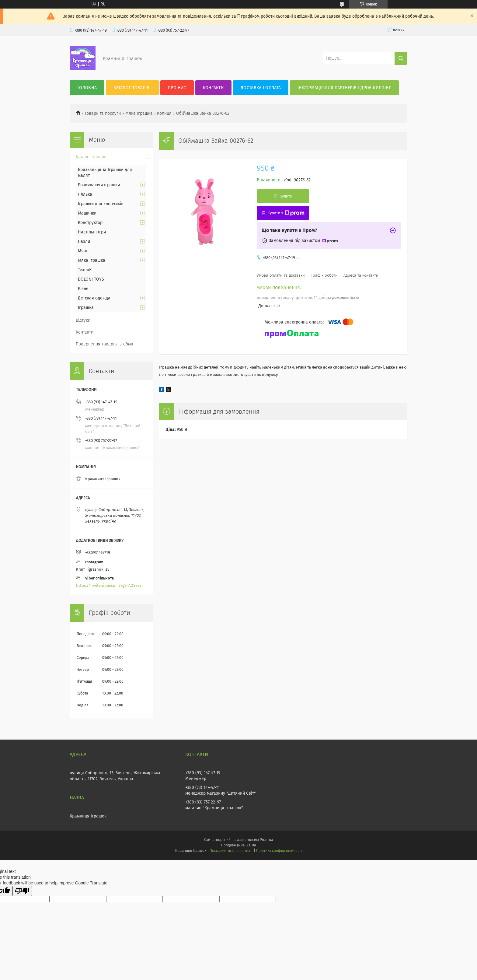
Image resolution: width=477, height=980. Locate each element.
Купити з (286, 213)
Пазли (84, 242)
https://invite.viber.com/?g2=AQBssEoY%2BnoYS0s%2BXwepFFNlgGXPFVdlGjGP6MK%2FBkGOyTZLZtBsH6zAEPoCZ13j (111, 585)
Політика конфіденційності (279, 851)
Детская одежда (94, 298)
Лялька (85, 194)
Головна (87, 88)
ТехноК (85, 270)
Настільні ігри (92, 232)
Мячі (83, 251)
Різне (83, 289)
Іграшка (86, 308)
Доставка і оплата (261, 88)
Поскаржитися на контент (231, 851)
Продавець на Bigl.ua (238, 845)
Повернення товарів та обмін (105, 344)
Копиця (164, 113)
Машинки (87, 213)
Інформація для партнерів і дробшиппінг (344, 88)
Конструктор (90, 223)
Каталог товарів (132, 88)
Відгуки (83, 320)
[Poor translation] (22, 891)
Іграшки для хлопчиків (101, 204)
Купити (286, 196)
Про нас (177, 88)
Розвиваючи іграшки (99, 185)
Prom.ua (266, 840)
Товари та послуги (103, 113)
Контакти (213, 88)
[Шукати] (401, 58)
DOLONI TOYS (91, 279)
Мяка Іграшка (139, 113)
